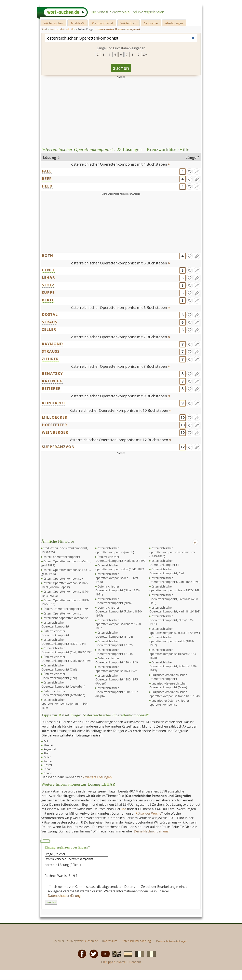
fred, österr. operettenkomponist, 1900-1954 (65, 550)
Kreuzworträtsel (103, 23)
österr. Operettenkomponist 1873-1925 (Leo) (65, 602)
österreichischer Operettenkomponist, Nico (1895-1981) (172, 620)
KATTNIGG (52, 381)
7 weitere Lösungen (97, 777)
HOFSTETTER (54, 425)
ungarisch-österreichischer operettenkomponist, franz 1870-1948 (174, 694)
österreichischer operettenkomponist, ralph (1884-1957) (172, 641)
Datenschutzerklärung (65, 896)
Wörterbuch (129, 23)
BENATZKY (52, 373)
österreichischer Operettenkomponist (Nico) (113, 601)
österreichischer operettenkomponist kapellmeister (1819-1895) (172, 552)
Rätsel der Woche (148, 813)
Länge (191, 157)
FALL (47, 171)
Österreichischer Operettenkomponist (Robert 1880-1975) (119, 611)
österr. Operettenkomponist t (63, 613)
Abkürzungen (174, 23)
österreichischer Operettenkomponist (55, 625)
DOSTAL (50, 314)
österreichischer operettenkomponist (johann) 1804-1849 (65, 704)
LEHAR (48, 277)
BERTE (48, 300)
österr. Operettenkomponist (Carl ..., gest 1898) (66, 563)
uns (124, 809)
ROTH (48, 256)
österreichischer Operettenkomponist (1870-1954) (63, 642)
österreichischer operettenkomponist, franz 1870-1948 (174, 588)
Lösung (50, 157)
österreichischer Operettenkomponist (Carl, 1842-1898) (67, 650)
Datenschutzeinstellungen (172, 941)
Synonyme (151, 23)
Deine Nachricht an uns (151, 831)
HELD (47, 186)
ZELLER (49, 329)
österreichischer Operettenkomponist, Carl (167, 571)
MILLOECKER (55, 417)
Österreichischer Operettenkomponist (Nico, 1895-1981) (118, 590)
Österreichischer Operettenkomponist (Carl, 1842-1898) (67, 659)
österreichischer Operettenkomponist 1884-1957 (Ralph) (117, 692)
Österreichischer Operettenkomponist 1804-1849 (117, 660)
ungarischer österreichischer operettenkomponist (169, 702)
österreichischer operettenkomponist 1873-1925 (116, 669)
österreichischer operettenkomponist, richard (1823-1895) (173, 654)
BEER (47, 179)
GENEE (48, 270)
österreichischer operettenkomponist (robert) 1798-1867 (119, 624)
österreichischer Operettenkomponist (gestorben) (63, 684)
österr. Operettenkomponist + (63, 578)
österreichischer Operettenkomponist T (164, 563)
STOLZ (48, 285)
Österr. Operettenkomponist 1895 (66, 609)
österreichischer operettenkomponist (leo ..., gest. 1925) (117, 578)
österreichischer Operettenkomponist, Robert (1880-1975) (173, 666)
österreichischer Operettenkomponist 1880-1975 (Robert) (117, 679)
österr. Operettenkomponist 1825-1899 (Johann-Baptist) (65, 585)
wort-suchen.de (88, 941)
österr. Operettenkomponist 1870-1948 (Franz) (65, 593)
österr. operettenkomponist (62, 557)
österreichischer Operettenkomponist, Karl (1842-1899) (175, 610)
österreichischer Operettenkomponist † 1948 (114, 652)
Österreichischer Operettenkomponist (55, 633)
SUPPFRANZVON (58, 447)
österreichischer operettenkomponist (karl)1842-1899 (120, 567)
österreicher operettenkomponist (66, 618)
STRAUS (50, 322)
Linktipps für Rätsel (114, 962)
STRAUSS (51, 351)
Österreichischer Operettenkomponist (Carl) (59, 676)
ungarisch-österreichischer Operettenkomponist (168, 677)
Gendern (135, 962)
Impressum (110, 941)
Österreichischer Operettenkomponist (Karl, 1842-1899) (121, 559)
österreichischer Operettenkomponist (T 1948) (115, 634)
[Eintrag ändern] (197, 171)
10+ (145, 55)
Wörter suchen (53, 23)
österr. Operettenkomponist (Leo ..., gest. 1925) (66, 572)
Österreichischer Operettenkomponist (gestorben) (63, 693)
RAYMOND (52, 344)
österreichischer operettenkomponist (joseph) (115, 550)
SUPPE (48, 292)
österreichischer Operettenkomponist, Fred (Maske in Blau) (174, 599)
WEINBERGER (55, 432)
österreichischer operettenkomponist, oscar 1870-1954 (175, 631)
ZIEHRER (50, 359)
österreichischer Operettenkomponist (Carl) (59, 667)
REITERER (51, 388)
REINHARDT (54, 403)
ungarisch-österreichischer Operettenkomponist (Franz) (168, 685)
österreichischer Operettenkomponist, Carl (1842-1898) (175, 580)
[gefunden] (190, 171)
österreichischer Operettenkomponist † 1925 (114, 643)
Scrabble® (78, 23)
